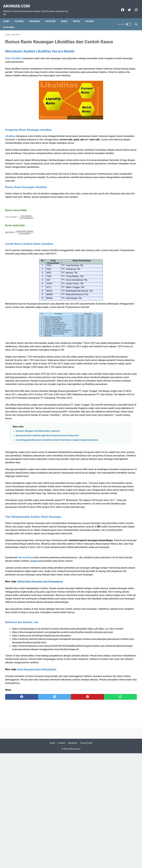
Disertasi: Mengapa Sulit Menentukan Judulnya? (38, 490)
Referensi (37, 16)
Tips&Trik (52, 16)
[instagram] (134, 7)
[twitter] (127, 7)
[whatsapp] (82, 827)
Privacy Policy (86, 858)
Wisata (78, 16)
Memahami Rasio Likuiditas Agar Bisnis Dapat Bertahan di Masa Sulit (47, 494)
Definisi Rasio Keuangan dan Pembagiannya (40, 685)
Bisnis (66, 16)
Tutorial (21, 16)
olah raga (11, 22)
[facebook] (120, 7)
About (52, 858)
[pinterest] (60, 827)
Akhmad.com (19, 3)
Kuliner (92, 16)
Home (8, 16)
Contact (62, 858)
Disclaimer (73, 858)
